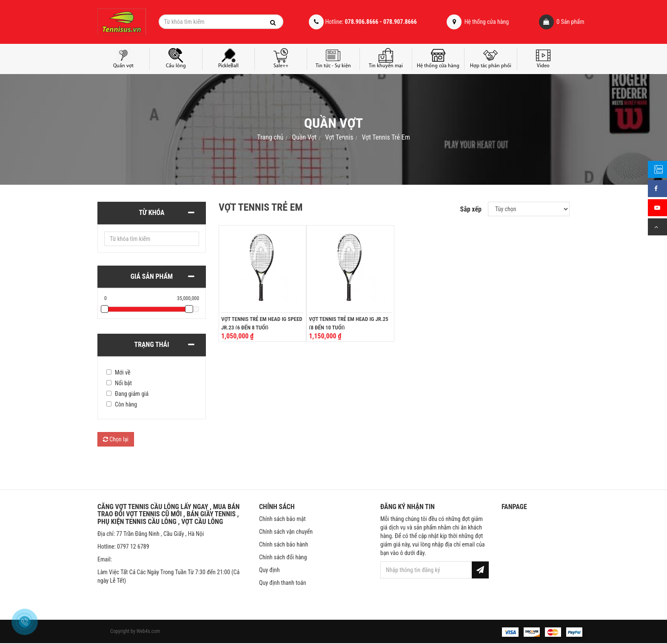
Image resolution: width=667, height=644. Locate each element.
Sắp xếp (471, 209)
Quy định (269, 570)
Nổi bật (123, 383)
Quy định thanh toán (283, 583)
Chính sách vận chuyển (286, 532)
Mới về (123, 372)
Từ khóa (151, 213)
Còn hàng (126, 404)
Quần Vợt (304, 137)
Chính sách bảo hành (284, 544)
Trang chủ (270, 137)
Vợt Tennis (339, 137)
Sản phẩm (550, 22)
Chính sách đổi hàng (283, 557)
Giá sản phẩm (152, 276)
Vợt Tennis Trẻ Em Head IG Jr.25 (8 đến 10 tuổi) (348, 323)
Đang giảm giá (132, 394)
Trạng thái (152, 345)
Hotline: (363, 22)
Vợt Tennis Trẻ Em (386, 137)
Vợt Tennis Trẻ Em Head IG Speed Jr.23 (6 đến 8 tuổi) (262, 323)
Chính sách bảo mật (282, 519)
